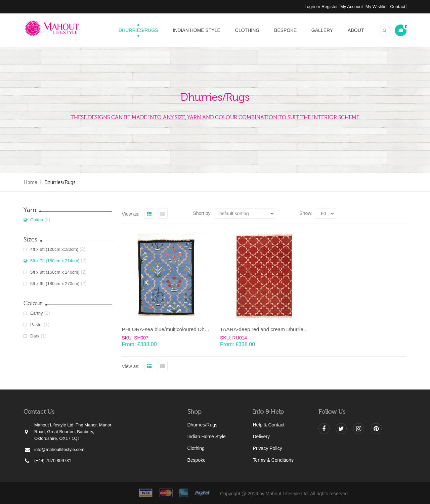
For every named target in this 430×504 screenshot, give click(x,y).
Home (31, 182)
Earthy (37, 313)
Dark (35, 336)
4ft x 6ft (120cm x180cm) (54, 249)
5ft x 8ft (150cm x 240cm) (55, 272)
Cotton (37, 220)
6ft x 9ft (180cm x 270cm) (55, 284)
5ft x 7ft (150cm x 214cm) (55, 261)
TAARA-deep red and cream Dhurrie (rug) (268, 329)
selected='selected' (326, 214)
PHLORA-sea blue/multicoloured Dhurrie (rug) (175, 329)
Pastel (36, 325)
